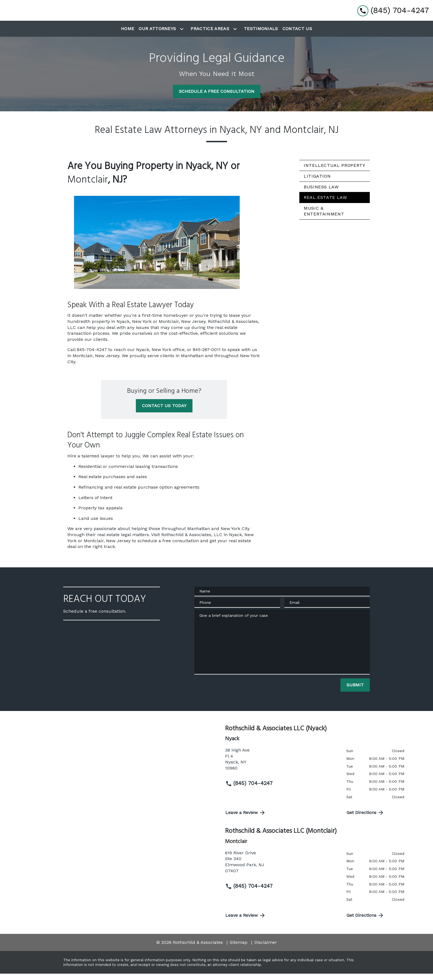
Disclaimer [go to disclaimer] (266, 949)
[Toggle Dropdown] (183, 35)
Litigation (317, 182)
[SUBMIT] (355, 691)
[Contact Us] (297, 35)
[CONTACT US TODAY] (164, 412)
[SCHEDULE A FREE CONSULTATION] (217, 98)
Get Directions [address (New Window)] (365, 819)
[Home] (128, 35)
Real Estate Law (325, 204)
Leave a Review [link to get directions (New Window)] (245, 819)
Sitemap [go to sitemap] (239, 949)
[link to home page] (35, 14)
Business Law (321, 193)
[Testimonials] (261, 35)
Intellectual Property (334, 172)
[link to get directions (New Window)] (282, 768)
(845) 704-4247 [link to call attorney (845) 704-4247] (249, 790)
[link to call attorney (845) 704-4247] (393, 13)
